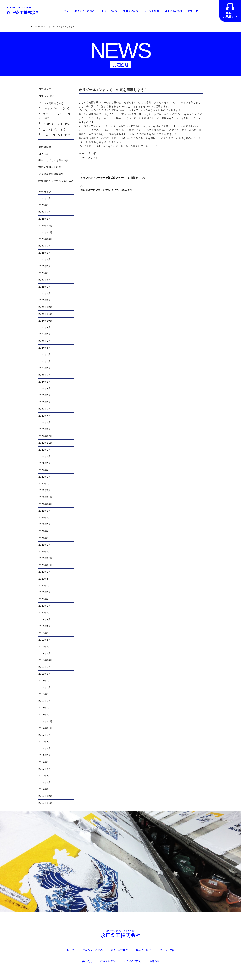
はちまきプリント (53, 129)
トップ (65, 11)
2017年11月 (45, 728)
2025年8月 (45, 253)
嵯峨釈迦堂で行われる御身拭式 (56, 181)
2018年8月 (45, 674)
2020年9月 (45, 572)
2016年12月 (45, 796)
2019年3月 (45, 653)
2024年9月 (45, 327)
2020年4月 (45, 599)
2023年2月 (45, 422)
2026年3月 (45, 205)
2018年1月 (45, 715)
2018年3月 (45, 701)
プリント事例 (151, 11)
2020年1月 (45, 613)
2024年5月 (45, 354)
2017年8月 (45, 742)
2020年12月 (45, 558)
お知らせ (193, 11)
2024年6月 (45, 348)
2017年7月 (45, 748)
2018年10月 (45, 660)
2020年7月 (45, 586)
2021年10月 (45, 504)
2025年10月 (45, 239)
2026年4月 (45, 198)
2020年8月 (45, 579)
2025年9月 (45, 246)
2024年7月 (45, 341)
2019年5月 (45, 640)
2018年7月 (45, 681)
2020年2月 (45, 606)
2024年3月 (45, 368)
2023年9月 (45, 388)
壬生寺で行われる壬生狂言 (54, 160)
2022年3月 (45, 477)
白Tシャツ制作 (109, 11)
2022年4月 (45, 470)
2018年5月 (45, 694)
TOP (31, 27)
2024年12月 (45, 307)
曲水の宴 (44, 154)
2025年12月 (45, 226)
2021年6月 (45, 518)
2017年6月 (45, 755)
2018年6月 (45, 687)
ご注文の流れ (108, 961)
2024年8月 (45, 334)
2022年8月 (45, 456)
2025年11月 (45, 232)
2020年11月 (45, 565)
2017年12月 (45, 721)
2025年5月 (45, 273)
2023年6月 (45, 402)
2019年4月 (45, 647)
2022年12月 (45, 436)
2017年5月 (45, 762)
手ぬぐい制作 (131, 11)
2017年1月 (45, 789)
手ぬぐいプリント (53, 135)
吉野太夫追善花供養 (50, 167)
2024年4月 (45, 361)
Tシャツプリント (88, 157)
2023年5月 (45, 409)
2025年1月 (45, 300)
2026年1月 (45, 219)
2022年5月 (45, 463)
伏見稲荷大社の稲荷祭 (51, 174)
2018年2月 (45, 708)
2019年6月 (45, 633)
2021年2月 (45, 545)
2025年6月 (45, 266)
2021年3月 (45, 538)
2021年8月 (45, 511)
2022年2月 (45, 484)
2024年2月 (45, 375)
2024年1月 (45, 382)
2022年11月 (45, 443)
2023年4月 (45, 416)
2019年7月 (45, 626)
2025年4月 (45, 280)
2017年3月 (45, 776)
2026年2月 (45, 212)
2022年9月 (45, 450)
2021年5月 (45, 524)
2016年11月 (45, 803)
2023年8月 (45, 395)
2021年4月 (45, 531)
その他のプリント (53, 124)
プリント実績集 (47, 103)
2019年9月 (45, 619)
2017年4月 (45, 769)
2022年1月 (45, 490)
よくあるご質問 (174, 11)
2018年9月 (45, 667)
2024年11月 (45, 314)
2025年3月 (45, 287)
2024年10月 (45, 321)
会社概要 (87, 961)
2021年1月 (45, 552)
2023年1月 (45, 429)
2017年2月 (45, 782)
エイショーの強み (85, 11)
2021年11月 (45, 497)
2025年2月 (45, 293)
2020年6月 (45, 592)
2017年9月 (45, 735)
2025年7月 (45, 259)
